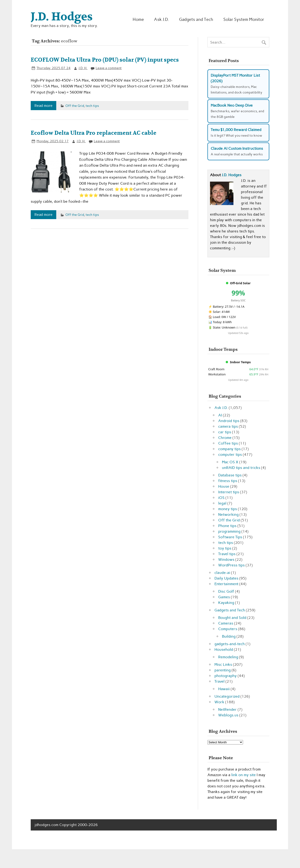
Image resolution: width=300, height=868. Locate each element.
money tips (228, 509)
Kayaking (226, 603)
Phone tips (227, 526)
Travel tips (227, 554)
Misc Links (223, 664)
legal (222, 503)
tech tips (92, 106)
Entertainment (226, 584)
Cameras (226, 623)
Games (224, 597)
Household (224, 649)
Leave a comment (109, 68)
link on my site (244, 775)
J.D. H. (83, 68)
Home (138, 19)
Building (229, 636)
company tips (229, 449)
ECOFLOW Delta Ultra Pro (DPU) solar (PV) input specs (105, 60)
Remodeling (228, 657)
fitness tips (228, 481)
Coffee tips (228, 443)
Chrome (225, 438)
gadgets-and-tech (230, 644)
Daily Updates (226, 578)
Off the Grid (75, 106)
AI (220, 415)
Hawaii (224, 689)
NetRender (227, 709)
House (224, 486)
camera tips (228, 426)
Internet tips (229, 492)
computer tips (230, 455)
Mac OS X (230, 462)
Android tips (229, 421)
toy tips (225, 548)
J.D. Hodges (232, 175)
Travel (219, 681)
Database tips (230, 475)
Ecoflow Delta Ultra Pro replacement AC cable (94, 133)
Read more (43, 106)
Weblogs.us (228, 715)
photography (226, 676)
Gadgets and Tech (196, 19)
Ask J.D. (161, 19)
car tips (225, 432)
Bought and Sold (232, 618)
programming (229, 531)
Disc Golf (226, 591)
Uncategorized (227, 696)
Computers (228, 629)
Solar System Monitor (244, 19)
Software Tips (230, 537)
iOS (221, 498)
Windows (226, 559)
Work (219, 702)
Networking (228, 514)
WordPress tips (231, 565)
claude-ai (222, 573)
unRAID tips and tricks (241, 468)
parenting (223, 670)
